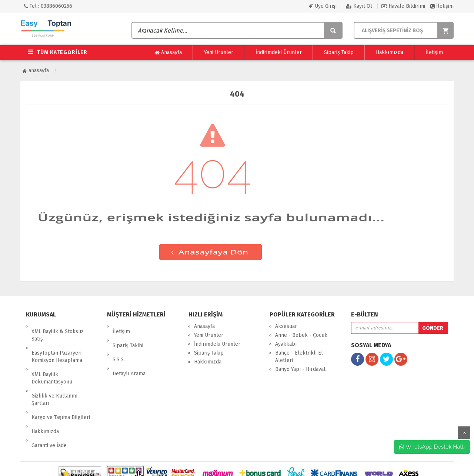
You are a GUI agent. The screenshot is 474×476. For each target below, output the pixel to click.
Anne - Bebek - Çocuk (301, 335)
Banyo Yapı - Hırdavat (300, 369)
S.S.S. (119, 344)
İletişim (442, 6)
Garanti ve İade (49, 409)
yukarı (464, 433)
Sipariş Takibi (128, 335)
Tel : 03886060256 (48, 6)
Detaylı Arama (129, 353)
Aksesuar (286, 326)
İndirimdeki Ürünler (279, 52)
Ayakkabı (286, 344)
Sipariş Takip (339, 52)
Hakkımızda (390, 52)
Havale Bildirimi (403, 6)
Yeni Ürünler (219, 52)
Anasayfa (168, 53)
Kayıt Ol (359, 6)
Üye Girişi (323, 6)
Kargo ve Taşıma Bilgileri (61, 391)
